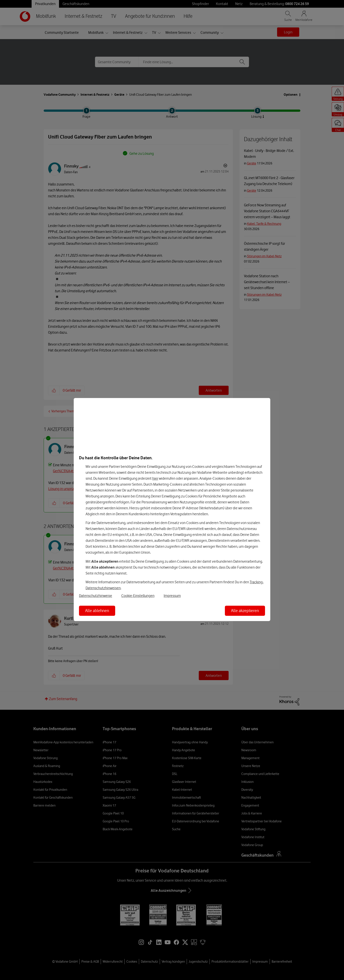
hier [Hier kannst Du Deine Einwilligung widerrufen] (155, 478)
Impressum (172, 596)
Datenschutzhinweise (96, 596)
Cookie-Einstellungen (138, 596)
